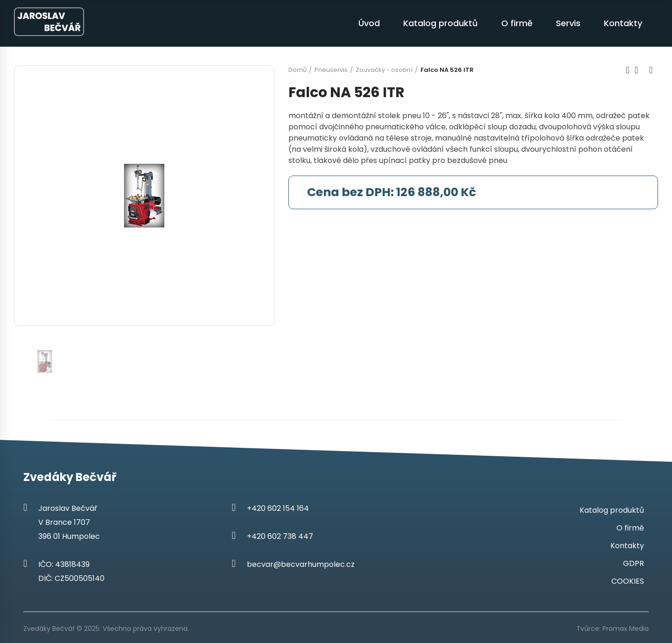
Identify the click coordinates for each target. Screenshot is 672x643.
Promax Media (626, 629)
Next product (651, 70)
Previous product (628, 70)
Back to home (639, 70)
